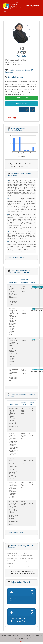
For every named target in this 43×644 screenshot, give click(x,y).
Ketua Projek (31, 409)
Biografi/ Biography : (16, 77)
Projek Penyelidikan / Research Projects (21, 395)
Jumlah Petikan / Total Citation (21, 56)
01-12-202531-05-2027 (23, 411)
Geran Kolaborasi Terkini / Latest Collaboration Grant (20, 271)
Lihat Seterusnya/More (16, 257)
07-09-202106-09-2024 (23, 504)
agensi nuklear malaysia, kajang (24, 289)
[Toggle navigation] (5, 12)
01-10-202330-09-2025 (23, 461)
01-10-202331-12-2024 (23, 485)
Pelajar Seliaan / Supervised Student (20, 583)
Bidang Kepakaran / (20, 547)
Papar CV (11, 117)
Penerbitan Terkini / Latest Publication (19, 175)
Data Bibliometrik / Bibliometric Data (17, 129)
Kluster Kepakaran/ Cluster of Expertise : (19, 71)
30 (22, 49)
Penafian (21, 641)
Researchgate (22, 103)
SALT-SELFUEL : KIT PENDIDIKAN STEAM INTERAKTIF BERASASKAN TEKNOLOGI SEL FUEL (13, 375)
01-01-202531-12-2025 (23, 436)
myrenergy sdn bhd (24, 340)
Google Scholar (21, 98)
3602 (22, 53)
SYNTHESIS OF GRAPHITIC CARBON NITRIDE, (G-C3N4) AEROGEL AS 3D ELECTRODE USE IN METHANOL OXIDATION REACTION (13, 295)
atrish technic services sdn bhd (23, 311)
